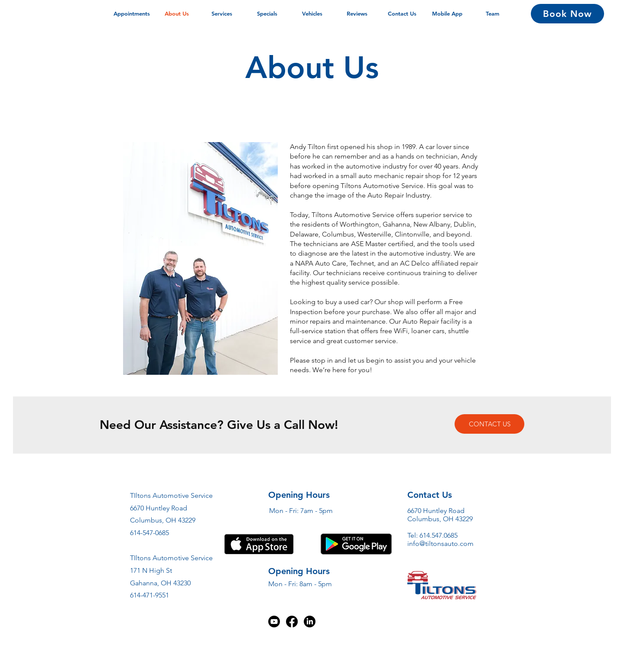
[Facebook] (292, 622)
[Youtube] (274, 622)
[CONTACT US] (489, 424)
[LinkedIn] (310, 622)
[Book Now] (567, 14)
